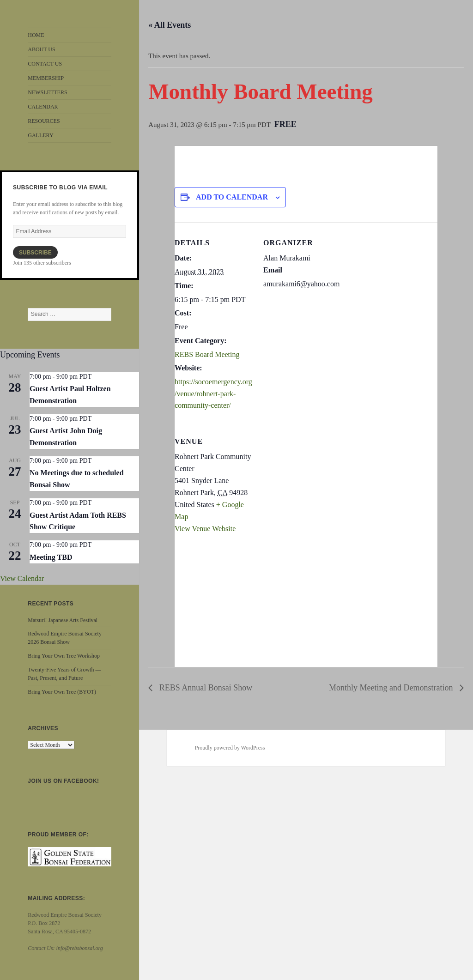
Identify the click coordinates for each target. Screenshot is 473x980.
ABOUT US (41, 49)
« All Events (170, 25)
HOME (36, 35)
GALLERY (40, 135)
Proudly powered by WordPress (230, 748)
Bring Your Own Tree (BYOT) (62, 692)
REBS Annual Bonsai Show (205, 688)
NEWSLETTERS (47, 92)
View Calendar (22, 578)
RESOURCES (44, 121)
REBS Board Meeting (207, 354)
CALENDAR (43, 107)
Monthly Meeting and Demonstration (392, 688)
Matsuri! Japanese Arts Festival (63, 620)
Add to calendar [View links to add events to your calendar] (232, 197)
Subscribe (35, 253)
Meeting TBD (51, 557)
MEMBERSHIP (46, 78)
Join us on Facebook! (63, 781)
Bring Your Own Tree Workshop (64, 656)
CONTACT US (45, 64)
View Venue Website (205, 529)
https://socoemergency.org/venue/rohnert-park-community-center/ (213, 393)
